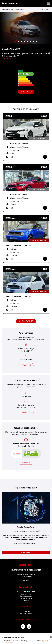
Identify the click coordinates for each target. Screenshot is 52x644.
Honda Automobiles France (26, 592)
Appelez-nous (26, 463)
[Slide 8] (36, 41)
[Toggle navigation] (49, 4)
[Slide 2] (19, 41)
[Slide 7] (33, 41)
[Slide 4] (25, 41)
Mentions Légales (26, 613)
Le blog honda (26, 594)
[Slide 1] (16, 41)
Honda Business (26, 598)
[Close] (51, 637)
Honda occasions (26, 596)
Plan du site (26, 611)
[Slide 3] (22, 41)
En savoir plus (26, 365)
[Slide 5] (28, 41)
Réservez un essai (26, 92)
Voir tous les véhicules (26, 321)
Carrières (26, 600)
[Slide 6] (31, 41)
